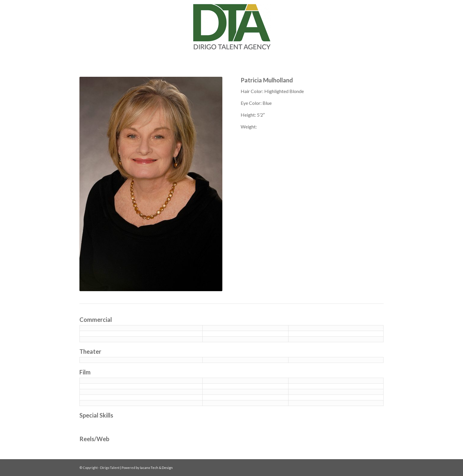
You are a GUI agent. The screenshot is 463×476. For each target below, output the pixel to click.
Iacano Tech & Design (156, 468)
